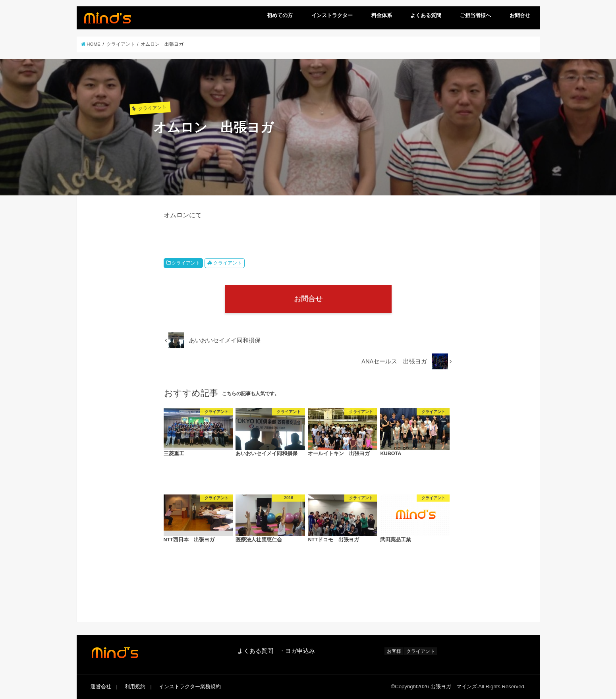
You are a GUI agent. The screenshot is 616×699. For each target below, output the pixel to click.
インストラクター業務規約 (190, 686)
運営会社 (101, 686)
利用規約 (135, 686)
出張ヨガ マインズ (454, 686)
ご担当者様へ (475, 15)
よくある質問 (426, 15)
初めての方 (280, 15)
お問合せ (520, 15)
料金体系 (382, 15)
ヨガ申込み (300, 651)
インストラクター (332, 15)
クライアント (186, 263)
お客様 (394, 651)
